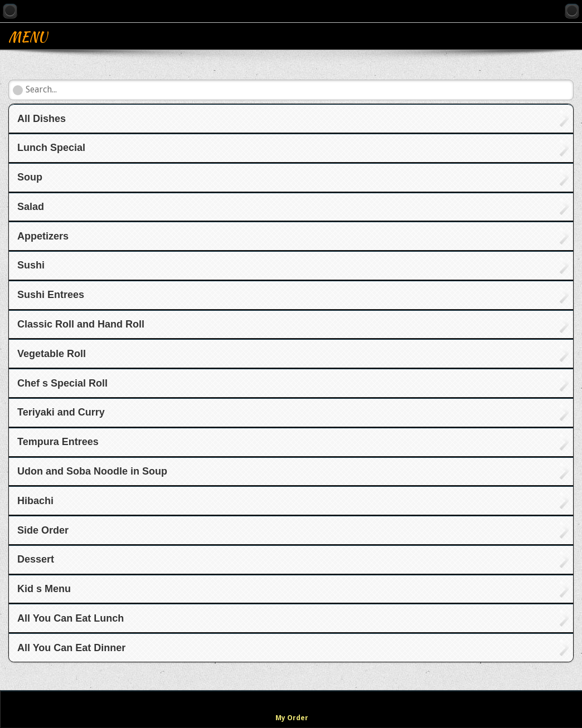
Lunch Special (51, 148)
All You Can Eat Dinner (71, 648)
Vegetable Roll (52, 354)
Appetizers (43, 236)
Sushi (31, 265)
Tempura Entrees (58, 442)
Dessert (36, 559)
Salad (31, 207)
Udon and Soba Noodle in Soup (92, 471)
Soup (30, 177)
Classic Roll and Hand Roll (81, 324)
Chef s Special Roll (62, 383)
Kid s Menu (44, 589)
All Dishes (42, 119)
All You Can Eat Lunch (71, 618)
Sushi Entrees (51, 295)
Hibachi (35, 501)
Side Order (43, 530)
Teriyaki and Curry (61, 412)
